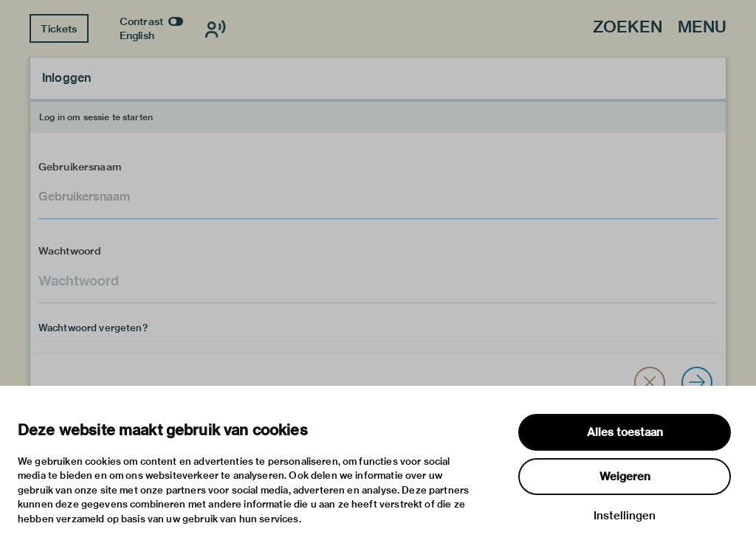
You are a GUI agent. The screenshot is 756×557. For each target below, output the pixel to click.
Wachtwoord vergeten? (93, 328)
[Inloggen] (697, 382)
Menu (702, 28)
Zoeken (628, 28)
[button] (650, 382)
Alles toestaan (625, 432)
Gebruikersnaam (80, 167)
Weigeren (625, 477)
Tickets (59, 29)
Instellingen (625, 516)
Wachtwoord (70, 251)
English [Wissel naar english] (137, 35)
